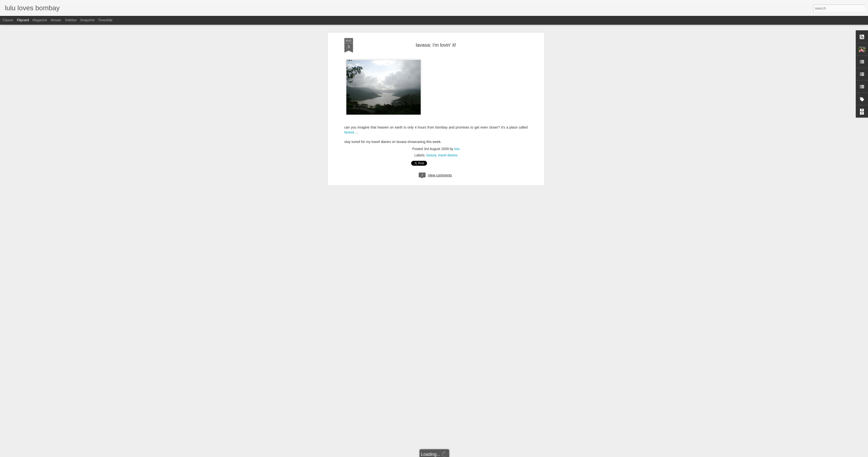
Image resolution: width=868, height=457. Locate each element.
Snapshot (87, 20)
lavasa (431, 43)
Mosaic (56, 20)
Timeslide (105, 20)
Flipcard (23, 20)
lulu (457, 37)
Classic (8, 20)
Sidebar (71, 20)
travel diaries (448, 43)
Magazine (40, 20)
